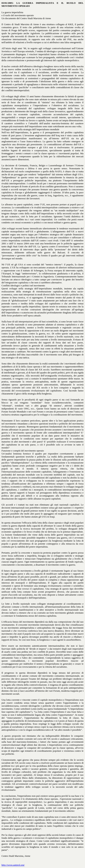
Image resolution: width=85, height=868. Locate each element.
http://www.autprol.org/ (13, 865)
